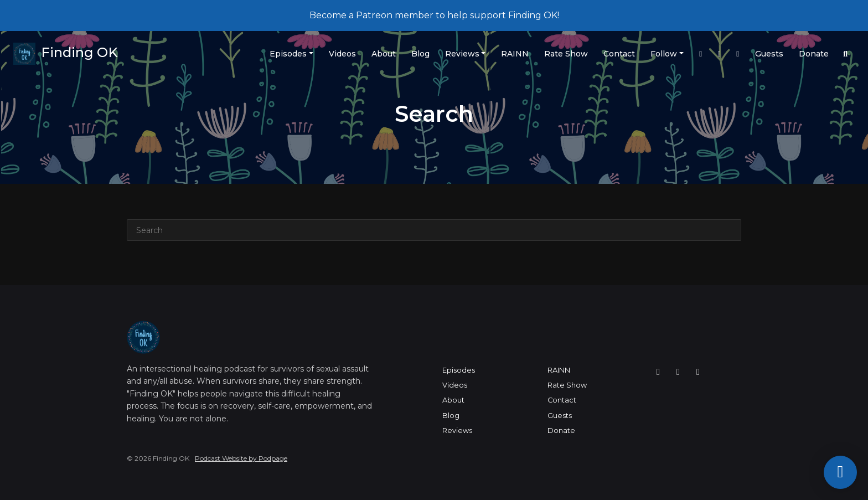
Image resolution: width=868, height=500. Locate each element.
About (384, 54)
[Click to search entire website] (846, 54)
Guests (769, 54)
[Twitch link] (720, 54)
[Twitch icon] (678, 372)
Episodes (288, 54)
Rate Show (566, 54)
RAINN (515, 54)
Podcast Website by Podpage (241, 458)
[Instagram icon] (658, 372)
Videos (342, 54)
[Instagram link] (701, 54)
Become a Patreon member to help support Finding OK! (434, 15)
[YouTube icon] (698, 372)
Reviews (462, 54)
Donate (814, 54)
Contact (619, 54)
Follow (664, 54)
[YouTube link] (738, 54)
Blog (420, 54)
